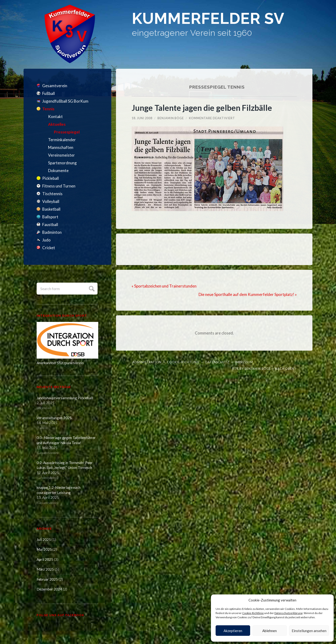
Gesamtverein (55, 86)
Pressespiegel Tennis (217, 87)
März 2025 (45, 569)
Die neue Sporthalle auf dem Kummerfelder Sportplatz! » (248, 294)
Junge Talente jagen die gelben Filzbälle (202, 108)
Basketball (51, 209)
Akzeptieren (233, 631)
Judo (46, 240)
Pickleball (51, 178)
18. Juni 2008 (142, 118)
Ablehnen (269, 631)
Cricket (49, 248)
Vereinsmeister (61, 155)
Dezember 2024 (49, 589)
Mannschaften (61, 147)
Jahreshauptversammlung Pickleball (65, 398)
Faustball (50, 225)
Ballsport (50, 217)
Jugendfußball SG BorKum (65, 101)
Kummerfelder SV (208, 18)
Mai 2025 (44, 549)
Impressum (244, 362)
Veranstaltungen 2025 (54, 418)
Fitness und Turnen (59, 186)
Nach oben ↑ (286, 369)
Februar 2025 (47, 579)
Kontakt (55, 117)
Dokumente (58, 171)
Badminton (52, 232)
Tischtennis (52, 194)
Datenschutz (217, 362)
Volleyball (51, 201)
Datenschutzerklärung (288, 613)
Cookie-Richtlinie (253, 613)
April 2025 (45, 559)
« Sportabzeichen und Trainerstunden (164, 286)
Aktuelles (57, 124)
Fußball (49, 93)
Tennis (48, 109)
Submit (91, 288)
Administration (147, 362)
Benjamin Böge (171, 118)
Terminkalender (62, 140)
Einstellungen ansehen (309, 631)
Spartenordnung (62, 163)
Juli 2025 (44, 540)
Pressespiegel (67, 132)
